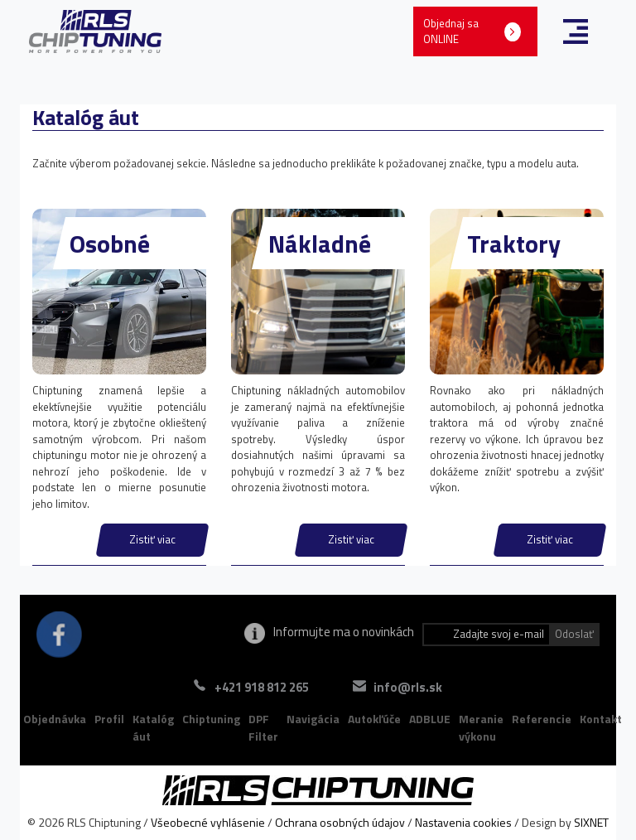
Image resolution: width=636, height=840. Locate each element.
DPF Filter (263, 728)
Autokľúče (374, 719)
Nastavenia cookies (463, 822)
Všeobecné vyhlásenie (208, 822)
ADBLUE (430, 719)
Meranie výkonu (481, 728)
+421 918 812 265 (262, 687)
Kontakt (601, 719)
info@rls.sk (408, 687)
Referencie (542, 719)
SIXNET (591, 822)
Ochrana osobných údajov (340, 822)
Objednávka (55, 719)
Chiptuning (211, 719)
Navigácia (313, 719)
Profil (109, 719)
